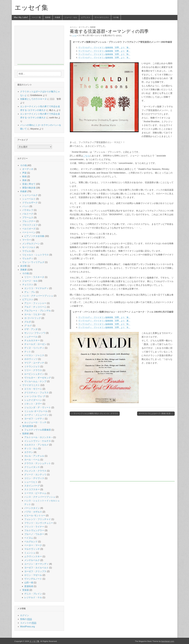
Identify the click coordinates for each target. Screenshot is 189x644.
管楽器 (26, 590)
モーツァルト (29, 247)
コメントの (28, 623)
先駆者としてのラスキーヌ (33, 99)
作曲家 (58, 17)
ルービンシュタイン (34, 374)
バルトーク (28, 214)
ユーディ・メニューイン (36, 415)
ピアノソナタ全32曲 (34, 236)
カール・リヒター (33, 314)
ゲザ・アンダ (31, 329)
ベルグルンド (31, 542)
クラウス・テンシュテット (38, 463)
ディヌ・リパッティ (34, 348)
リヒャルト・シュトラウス (35, 255)
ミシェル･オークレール (36, 411)
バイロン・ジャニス (34, 355)
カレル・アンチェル (34, 456)
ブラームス (28, 217)
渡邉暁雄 (29, 586)
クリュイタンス (32, 467)
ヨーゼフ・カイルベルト (36, 568)
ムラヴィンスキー (33, 556)
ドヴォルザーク (30, 203)
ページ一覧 (36, 17)
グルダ (28, 322)
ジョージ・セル (71, 17)
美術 (24, 180)
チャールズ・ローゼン (35, 344)
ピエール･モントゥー (35, 515)
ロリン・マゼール (33, 575)
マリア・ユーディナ (34, 363)
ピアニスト (86, 17)
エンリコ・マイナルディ (36, 288)
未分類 (23, 266)
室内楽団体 (28, 426)
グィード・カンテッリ (35, 475)
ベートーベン (29, 232)
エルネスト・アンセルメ (36, 445)
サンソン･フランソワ (35, 333)
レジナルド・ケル (33, 597)
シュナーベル (31, 337)
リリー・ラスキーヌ (34, 277)
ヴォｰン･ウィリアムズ (33, 262)
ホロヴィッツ (31, 359)
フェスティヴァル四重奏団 (38, 430)
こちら (86, 156)
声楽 (24, 173)
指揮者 (48, 17)
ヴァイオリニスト (102, 17)
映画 (24, 177)
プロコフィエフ (30, 225)
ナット (28, 352)
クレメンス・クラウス (35, 471)
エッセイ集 (31, 7)
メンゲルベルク (32, 560)
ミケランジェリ (32, 366)
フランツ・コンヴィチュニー (39, 523)
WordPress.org (27, 627)
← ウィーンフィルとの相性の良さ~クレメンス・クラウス (95, 414)
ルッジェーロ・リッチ (35, 422)
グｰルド (28, 326)
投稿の (26, 619)
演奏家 (23, 270)
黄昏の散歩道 (29, 188)
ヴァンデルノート (33, 579)
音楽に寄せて (29, 184)
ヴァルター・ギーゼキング (38, 378)
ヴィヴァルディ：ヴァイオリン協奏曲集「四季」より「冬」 (104, 58)
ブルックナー (29, 221)
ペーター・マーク (33, 545)
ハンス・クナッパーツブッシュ (38, 296)
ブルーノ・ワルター (34, 534)
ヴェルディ (28, 258)
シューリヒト (31, 482)
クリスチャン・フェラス (36, 393)
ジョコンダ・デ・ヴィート (38, 407)
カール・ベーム (32, 460)
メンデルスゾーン (31, 244)
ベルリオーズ (29, 229)
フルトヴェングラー (34, 530)
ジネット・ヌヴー (33, 404)
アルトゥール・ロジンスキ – (38, 437)
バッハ (26, 206)
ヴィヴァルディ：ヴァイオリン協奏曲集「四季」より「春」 (104, 47)
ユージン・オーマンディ (80, 27)
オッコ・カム (31, 448)
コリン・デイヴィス (34, 478)
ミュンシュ (30, 553)
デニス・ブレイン (33, 594)
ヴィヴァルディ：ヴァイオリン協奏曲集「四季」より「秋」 (104, 54)
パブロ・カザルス (33, 512)
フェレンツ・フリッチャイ (38, 519)
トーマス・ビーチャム (35, 493)
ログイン (25, 615)
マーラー (27, 240)
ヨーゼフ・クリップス (35, 571)
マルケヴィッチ (32, 549)
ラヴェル (27, 251)
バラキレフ (28, 210)
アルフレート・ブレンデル (38, 311)
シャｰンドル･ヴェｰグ (35, 396)
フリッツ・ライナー (34, 527)
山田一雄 (29, 583)
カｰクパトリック (33, 318)
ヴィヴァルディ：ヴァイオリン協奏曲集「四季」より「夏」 (104, 51)
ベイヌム (29, 538)
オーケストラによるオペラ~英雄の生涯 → (156, 414)
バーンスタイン (32, 508)
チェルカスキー (32, 340)
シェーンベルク (30, 195)
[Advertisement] (122, 450)
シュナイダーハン (33, 400)
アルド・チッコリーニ (35, 307)
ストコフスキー (32, 489)
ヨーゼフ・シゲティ (34, 419)
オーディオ (28, 169)
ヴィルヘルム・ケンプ (35, 381)
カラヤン (29, 452)
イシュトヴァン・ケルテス (38, 441)
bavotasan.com (168, 641)
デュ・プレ (30, 292)
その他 (116, 17)
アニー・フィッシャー (35, 303)
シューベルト (29, 199)
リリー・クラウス (33, 370)
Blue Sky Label (21, 17)
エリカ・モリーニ (33, 389)
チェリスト (28, 285)
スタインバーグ (32, 486)
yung (74, 35)
